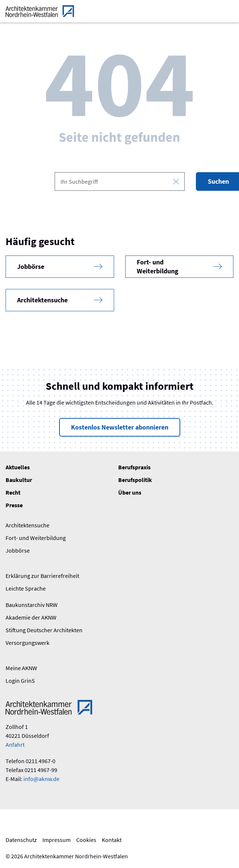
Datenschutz (21, 840)
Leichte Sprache (26, 588)
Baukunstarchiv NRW (32, 605)
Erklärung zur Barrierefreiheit (42, 576)
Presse (14, 505)
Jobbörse (18, 550)
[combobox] (120, 181)
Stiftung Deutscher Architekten (44, 630)
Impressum (56, 840)
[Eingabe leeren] (176, 182)
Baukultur (19, 480)
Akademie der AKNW (31, 617)
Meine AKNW (21, 668)
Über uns (130, 492)
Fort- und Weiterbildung (36, 538)
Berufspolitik (135, 480)
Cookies (86, 840)
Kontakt (112, 840)
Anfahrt (15, 745)
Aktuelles (18, 467)
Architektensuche (28, 525)
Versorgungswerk (28, 643)
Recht (13, 492)
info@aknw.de (41, 779)
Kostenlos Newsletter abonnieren (120, 427)
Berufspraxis (134, 467)
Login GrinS (20, 681)
